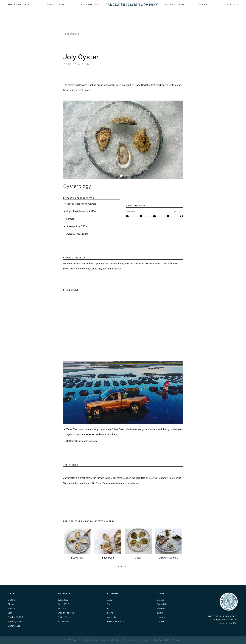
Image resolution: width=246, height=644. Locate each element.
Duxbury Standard (168, 558)
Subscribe (112, 617)
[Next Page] (122, 566)
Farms (203, 5)
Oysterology (89, 5)
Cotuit (138, 558)
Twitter (160, 613)
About (110, 600)
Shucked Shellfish (16, 617)
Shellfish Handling (66, 613)
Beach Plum (78, 558)
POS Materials (64, 621)
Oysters (11, 600)
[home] (132, 5)
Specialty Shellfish (16, 621)
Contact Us (162, 604)
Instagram (162, 617)
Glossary (62, 609)
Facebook (161, 609)
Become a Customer (116, 621)
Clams (11, 604)
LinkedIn (161, 621)
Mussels (12, 609)
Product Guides (64, 617)
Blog (109, 609)
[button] (55, 5)
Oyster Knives (14, 626)
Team (110, 604)
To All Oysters (71, 34)
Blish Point (108, 558)
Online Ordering (20, 5)
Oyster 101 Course (66, 604)
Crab (10, 613)
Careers (161, 600)
